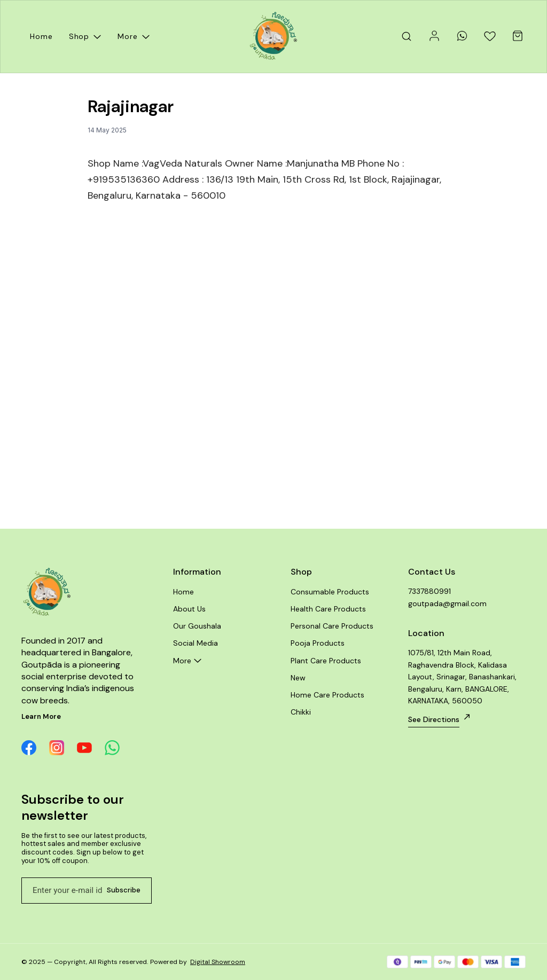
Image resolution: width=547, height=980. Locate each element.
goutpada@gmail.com (447, 603)
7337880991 (429, 591)
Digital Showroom (218, 962)
